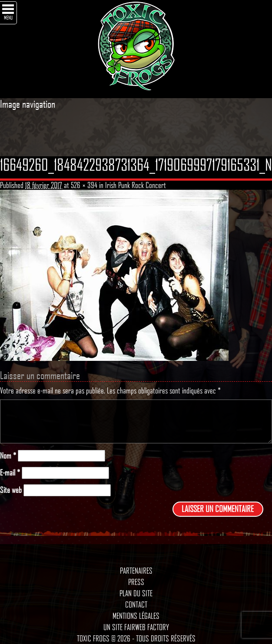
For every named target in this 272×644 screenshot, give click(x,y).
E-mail (10, 473)
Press (136, 582)
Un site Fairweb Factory (136, 627)
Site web (11, 490)
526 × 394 (84, 185)
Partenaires (136, 571)
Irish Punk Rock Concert (136, 185)
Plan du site (136, 593)
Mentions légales (136, 616)
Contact (136, 604)
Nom (8, 456)
